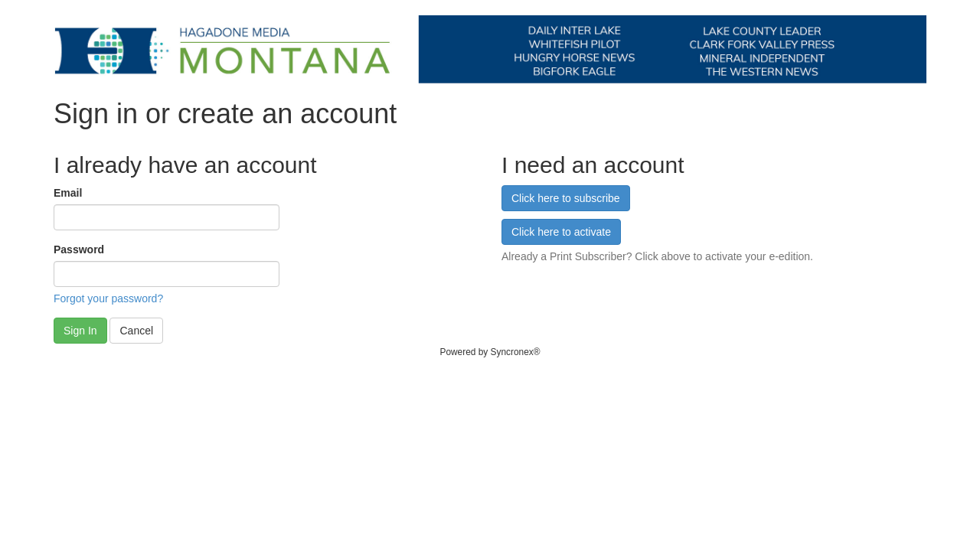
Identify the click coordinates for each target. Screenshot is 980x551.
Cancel (136, 331)
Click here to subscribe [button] (566, 198)
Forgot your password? (108, 298)
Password (79, 249)
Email (68, 193)
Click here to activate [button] (561, 232)
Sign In (80, 331)
